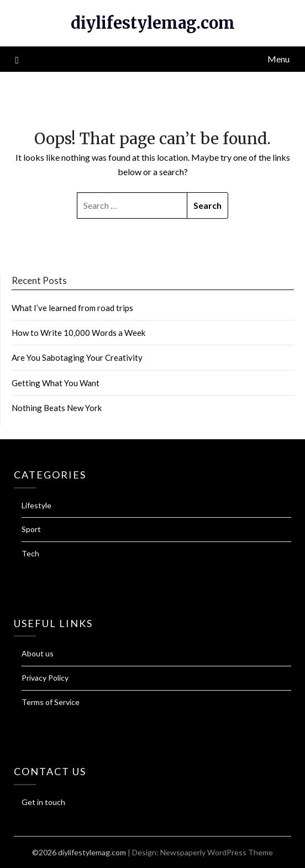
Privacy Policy (45, 678)
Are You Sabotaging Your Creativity (77, 357)
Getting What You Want (56, 383)
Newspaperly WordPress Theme (217, 852)
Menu (278, 59)
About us (38, 653)
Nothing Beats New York (57, 408)
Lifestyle (36, 505)
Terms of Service (51, 702)
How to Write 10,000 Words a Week (78, 333)
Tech (30, 553)
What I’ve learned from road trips (72, 308)
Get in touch (43, 802)
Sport (31, 529)
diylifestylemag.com (153, 23)
